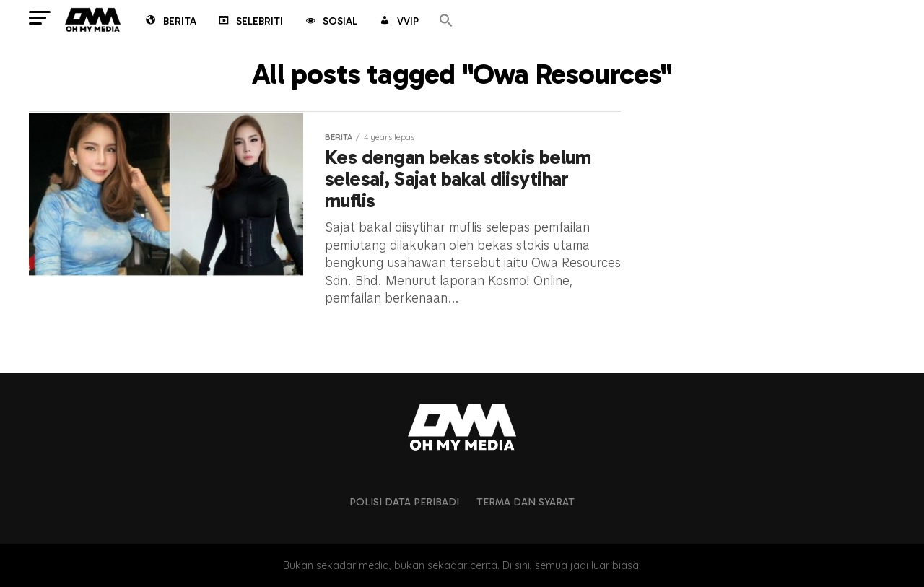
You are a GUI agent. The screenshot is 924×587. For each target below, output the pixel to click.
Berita (170, 22)
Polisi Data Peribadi (404, 502)
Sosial (330, 22)
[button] (446, 21)
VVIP (398, 22)
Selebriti (250, 22)
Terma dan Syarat (526, 502)
